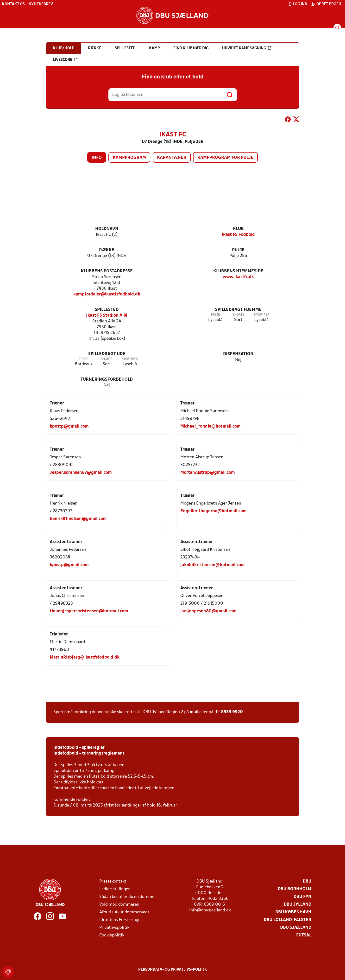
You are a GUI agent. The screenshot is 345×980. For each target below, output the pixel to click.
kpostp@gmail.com (69, 426)
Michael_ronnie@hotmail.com (210, 426)
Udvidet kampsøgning (247, 48)
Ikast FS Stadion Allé (107, 316)
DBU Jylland (298, 905)
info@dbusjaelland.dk (210, 910)
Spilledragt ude (107, 354)
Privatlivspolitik (114, 928)
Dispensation (238, 354)
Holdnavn (107, 229)
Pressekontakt (113, 881)
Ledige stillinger (115, 889)
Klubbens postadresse (107, 271)
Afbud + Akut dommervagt (124, 912)
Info (97, 158)
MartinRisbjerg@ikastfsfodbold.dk (85, 657)
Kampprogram (129, 158)
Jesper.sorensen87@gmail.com (81, 473)
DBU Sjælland (296, 928)
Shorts (238, 315)
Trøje (215, 315)
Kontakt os (13, 4)
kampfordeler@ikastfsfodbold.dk (107, 294)
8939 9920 (232, 712)
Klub (238, 229)
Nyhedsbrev (41, 4)
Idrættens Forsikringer (121, 920)
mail (194, 712)
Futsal (304, 935)
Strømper (261, 315)
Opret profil (326, 4)
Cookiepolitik (112, 935)
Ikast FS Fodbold (238, 235)
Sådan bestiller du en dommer (128, 897)
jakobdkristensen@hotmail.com (213, 565)
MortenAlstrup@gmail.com (208, 473)
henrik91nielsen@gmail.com (78, 519)
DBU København (293, 912)
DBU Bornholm (295, 889)
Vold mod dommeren (119, 905)
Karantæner (172, 158)
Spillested (107, 310)
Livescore (65, 60)
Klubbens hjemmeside (238, 271)
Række (107, 250)
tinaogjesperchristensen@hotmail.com (89, 611)
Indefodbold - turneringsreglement (89, 753)
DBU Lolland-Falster (288, 920)
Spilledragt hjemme (238, 310)
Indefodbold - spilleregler (79, 748)
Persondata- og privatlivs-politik (173, 970)
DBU (307, 881)
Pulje (238, 250)
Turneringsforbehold (107, 380)
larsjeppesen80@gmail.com (208, 611)
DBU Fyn (302, 897)
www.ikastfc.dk (238, 277)
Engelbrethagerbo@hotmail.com (213, 511)
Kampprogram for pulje (225, 158)
